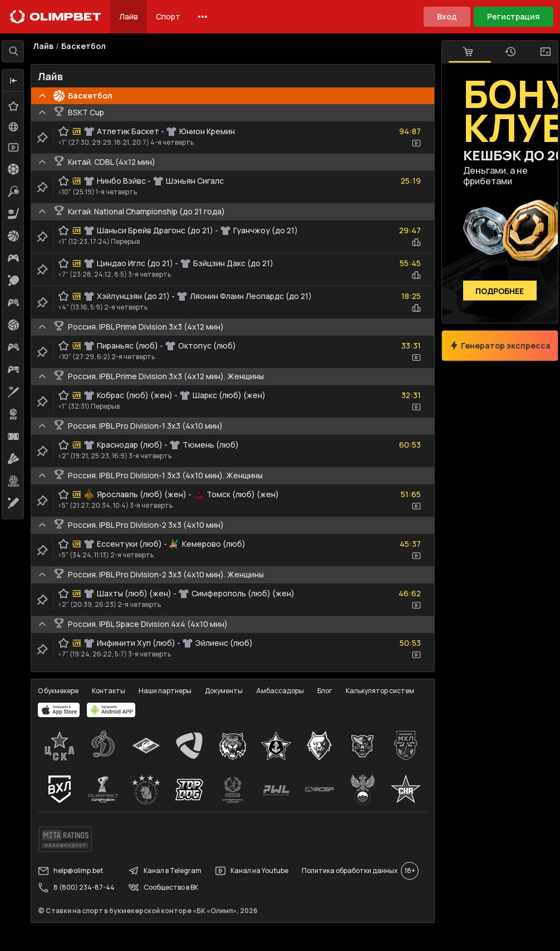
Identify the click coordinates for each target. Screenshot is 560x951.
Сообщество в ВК (168, 885)
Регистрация (514, 16)
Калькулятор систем (385, 690)
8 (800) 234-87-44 (81, 885)
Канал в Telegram (170, 869)
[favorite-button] (68, 136)
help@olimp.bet (75, 869)
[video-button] (411, 148)
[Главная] (56, 17)
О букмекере (63, 690)
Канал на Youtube (257, 869)
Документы (229, 690)
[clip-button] (47, 143)
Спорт (168, 16)
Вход (447, 16)
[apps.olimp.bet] (64, 709)
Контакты (114, 690)
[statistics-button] (411, 247)
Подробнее (495, 291)
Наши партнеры (170, 690)
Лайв (129, 16)
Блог (330, 690)
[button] (18, 81)
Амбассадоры (285, 690)
